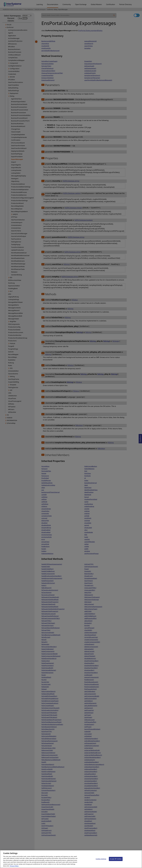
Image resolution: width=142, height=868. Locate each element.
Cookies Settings (101, 861)
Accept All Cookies (116, 861)
